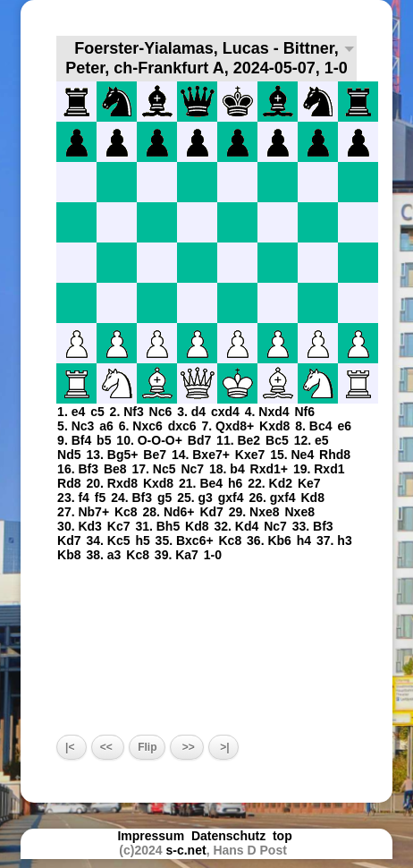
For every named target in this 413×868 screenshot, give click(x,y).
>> (186, 747)
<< (108, 747)
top (284, 836)
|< (72, 747)
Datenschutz (228, 836)
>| (223, 747)
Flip (147, 747)
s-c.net (186, 850)
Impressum (151, 836)
